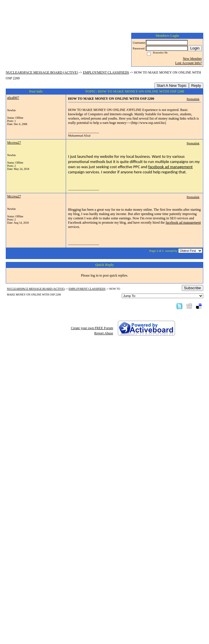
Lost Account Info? (188, 63)
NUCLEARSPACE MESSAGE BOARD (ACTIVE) (42, 72)
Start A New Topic (172, 86)
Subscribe (192, 288)
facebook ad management (170, 167)
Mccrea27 (14, 143)
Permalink (193, 99)
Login (195, 48)
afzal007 (13, 98)
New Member (192, 59)
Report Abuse (104, 333)
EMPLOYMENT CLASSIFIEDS (106, 72)
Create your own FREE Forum (92, 328)
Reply (196, 86)
